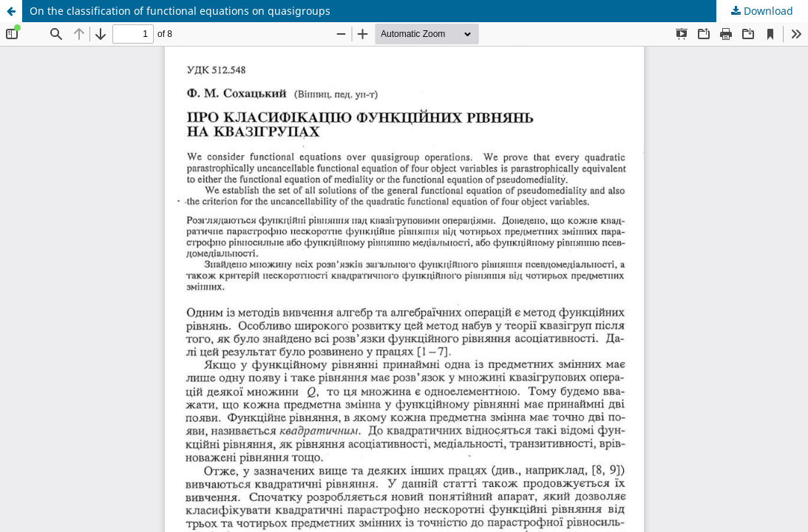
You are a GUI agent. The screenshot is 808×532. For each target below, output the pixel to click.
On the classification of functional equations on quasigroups (180, 11)
